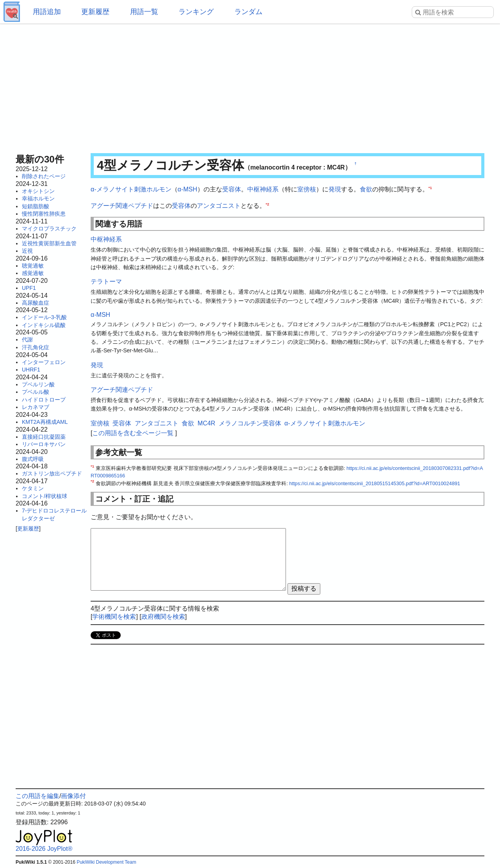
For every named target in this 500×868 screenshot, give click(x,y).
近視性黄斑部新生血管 (49, 243)
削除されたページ (44, 176)
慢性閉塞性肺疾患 (44, 214)
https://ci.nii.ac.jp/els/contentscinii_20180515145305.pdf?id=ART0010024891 (375, 483)
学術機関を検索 (114, 617)
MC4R (206, 423)
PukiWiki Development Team (106, 862)
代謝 (27, 339)
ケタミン (33, 488)
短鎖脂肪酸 (36, 206)
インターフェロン (44, 362)
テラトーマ (106, 281)
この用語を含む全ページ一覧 (133, 433)
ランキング (196, 12)
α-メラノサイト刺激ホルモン (131, 189)
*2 (267, 204)
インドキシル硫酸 (44, 325)
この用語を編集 (37, 796)
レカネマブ (36, 407)
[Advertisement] (250, 86)
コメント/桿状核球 (45, 496)
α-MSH (187, 189)
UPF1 (29, 288)
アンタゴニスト (219, 206)
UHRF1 (31, 370)
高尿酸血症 (36, 303)
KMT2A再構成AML (45, 422)
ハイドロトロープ (44, 400)
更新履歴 (95, 12)
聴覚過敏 (33, 266)
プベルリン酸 (38, 384)
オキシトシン (38, 191)
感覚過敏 (33, 273)
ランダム (248, 12)
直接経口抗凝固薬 (44, 437)
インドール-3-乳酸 (44, 317)
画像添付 (73, 796)
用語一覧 (144, 12)
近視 (27, 251)
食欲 (366, 189)
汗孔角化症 (36, 347)
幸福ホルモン (38, 198)
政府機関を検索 (163, 617)
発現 (335, 189)
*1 (430, 188)
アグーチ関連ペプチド (122, 206)
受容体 (232, 189)
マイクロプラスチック (49, 229)
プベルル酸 (36, 392)
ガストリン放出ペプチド (52, 473)
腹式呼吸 (33, 459)
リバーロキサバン (44, 444)
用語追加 (47, 12)
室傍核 (307, 189)
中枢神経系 (263, 189)
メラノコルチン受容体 (250, 423)
